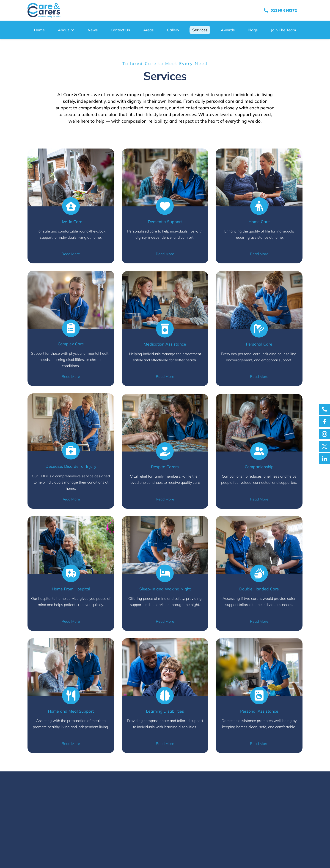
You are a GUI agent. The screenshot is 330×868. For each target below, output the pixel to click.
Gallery (173, 30)
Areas (148, 30)
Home (39, 30)
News (93, 30)
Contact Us (120, 30)
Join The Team (283, 30)
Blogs (253, 30)
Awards (228, 30)
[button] (66, 30)
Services (200, 30)
